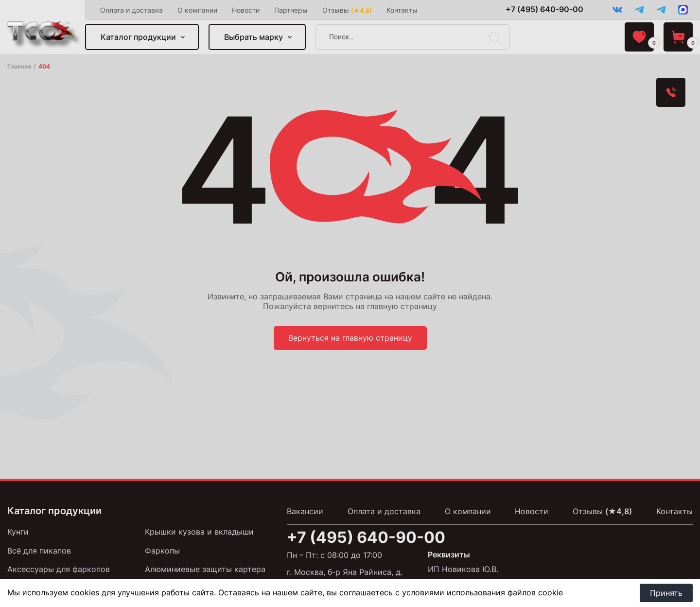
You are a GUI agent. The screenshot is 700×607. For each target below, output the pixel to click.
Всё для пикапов (39, 551)
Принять (666, 593)
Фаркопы (162, 551)
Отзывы (347, 10)
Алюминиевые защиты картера (205, 569)
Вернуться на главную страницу (350, 338)
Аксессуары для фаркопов (59, 569)
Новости (246, 10)
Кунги (18, 532)
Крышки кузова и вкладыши (199, 532)
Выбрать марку (254, 37)
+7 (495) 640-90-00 (544, 9)
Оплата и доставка (131, 10)
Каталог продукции (138, 37)
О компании (197, 10)
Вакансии (305, 511)
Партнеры (291, 10)
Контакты (402, 10)
